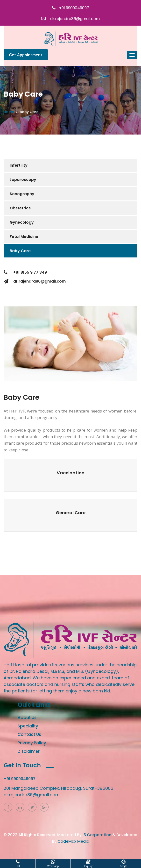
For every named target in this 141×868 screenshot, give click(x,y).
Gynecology (22, 222)
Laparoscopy (23, 180)
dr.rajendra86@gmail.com (70, 19)
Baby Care (20, 251)
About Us (27, 718)
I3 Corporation (97, 835)
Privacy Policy (32, 743)
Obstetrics (20, 208)
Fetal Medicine (24, 237)
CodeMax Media (73, 841)
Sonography (22, 194)
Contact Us (29, 734)
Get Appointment (26, 55)
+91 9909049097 (71, 8)
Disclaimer (29, 751)
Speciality (28, 726)
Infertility (19, 165)
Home (9, 112)
